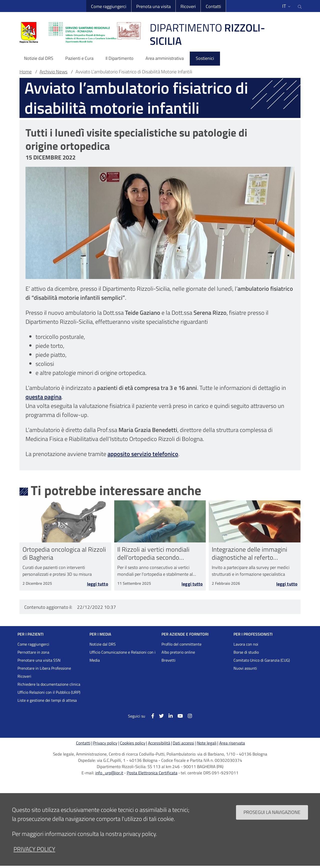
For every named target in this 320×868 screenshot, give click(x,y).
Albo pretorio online (178, 652)
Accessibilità (159, 743)
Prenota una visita (153, 6)
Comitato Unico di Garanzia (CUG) (262, 660)
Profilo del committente (181, 644)
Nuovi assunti (245, 668)
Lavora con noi (246, 644)
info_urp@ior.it (109, 773)
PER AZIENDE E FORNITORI (185, 634)
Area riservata (232, 743)
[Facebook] (150, 716)
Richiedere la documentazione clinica (49, 684)
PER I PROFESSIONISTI (253, 634)
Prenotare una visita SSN (39, 660)
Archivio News (53, 72)
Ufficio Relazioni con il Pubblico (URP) (49, 692)
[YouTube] (178, 716)
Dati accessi (183, 743)
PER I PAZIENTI (30, 634)
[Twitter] (159, 716)
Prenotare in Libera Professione (44, 668)
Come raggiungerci (109, 6)
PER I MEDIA (100, 634)
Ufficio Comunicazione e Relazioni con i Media (122, 656)
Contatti (213, 6)
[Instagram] (187, 716)
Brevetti (168, 660)
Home (26, 72)
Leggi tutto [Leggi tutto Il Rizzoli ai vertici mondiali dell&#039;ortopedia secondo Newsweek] (192, 584)
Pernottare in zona (33, 652)
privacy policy (34, 854)
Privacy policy (105, 743)
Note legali (207, 743)
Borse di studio (246, 652)
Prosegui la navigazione (272, 818)
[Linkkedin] (168, 716)
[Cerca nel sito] (300, 6)
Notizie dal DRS (103, 644)
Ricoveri (188, 6)
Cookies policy (133, 743)
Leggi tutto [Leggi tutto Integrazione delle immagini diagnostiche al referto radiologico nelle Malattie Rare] (287, 584)
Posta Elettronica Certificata (152, 773)
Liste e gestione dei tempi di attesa (47, 700)
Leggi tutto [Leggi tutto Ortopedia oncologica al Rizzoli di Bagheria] (98, 584)
